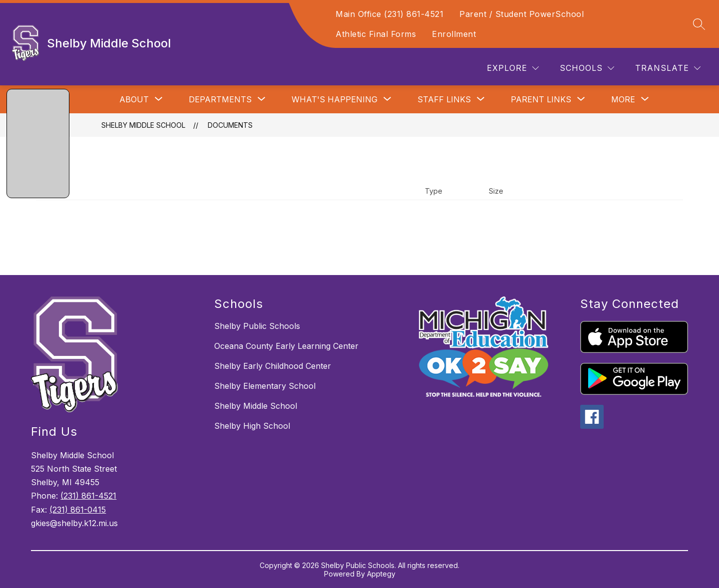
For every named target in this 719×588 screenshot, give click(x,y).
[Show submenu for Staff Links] (444, 99)
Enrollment (454, 34)
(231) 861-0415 (78, 510)
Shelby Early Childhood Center (273, 366)
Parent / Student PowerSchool (522, 14)
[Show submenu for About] (134, 99)
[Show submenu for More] (623, 99)
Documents (230, 125)
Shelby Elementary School (265, 386)
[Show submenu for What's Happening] (335, 99)
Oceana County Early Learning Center (286, 346)
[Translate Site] (668, 68)
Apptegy (381, 574)
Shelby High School (252, 426)
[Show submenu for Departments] (220, 99)
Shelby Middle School (143, 125)
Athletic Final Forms (376, 34)
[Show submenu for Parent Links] (541, 99)
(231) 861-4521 (88, 496)
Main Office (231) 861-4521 (389, 14)
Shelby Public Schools (257, 326)
